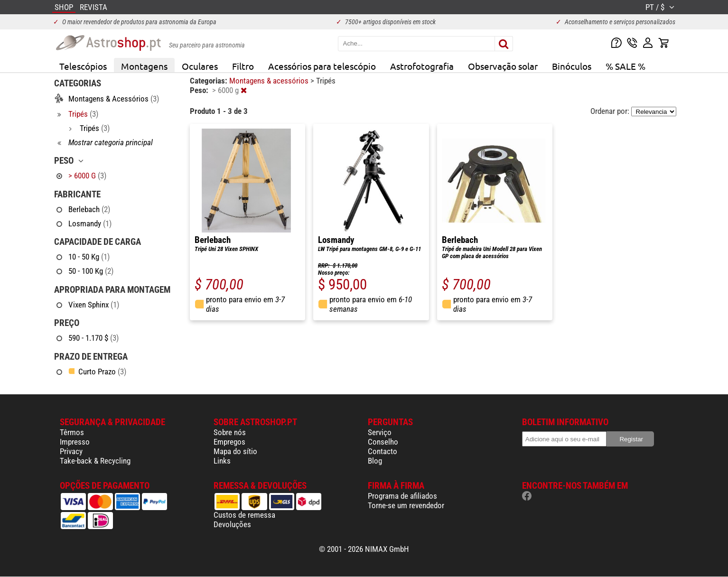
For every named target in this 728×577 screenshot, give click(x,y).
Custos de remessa (244, 515)
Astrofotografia (422, 66)
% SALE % (625, 66)
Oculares (200, 66)
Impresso (75, 442)
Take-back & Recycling (95, 461)
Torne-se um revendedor (406, 505)
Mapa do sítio (235, 451)
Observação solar (503, 66)
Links (222, 461)
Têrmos (72, 432)
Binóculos (572, 66)
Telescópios (83, 66)
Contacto (383, 451)
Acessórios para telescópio (322, 66)
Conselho (383, 442)
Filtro (243, 66)
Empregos (229, 442)
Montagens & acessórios (270, 81)
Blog (375, 461)
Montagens (144, 66)
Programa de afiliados (402, 496)
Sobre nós (230, 432)
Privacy (71, 451)
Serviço (380, 432)
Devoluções (232, 524)
